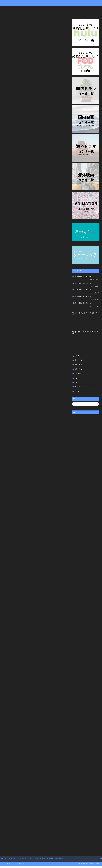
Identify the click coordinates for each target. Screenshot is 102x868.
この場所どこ (8, 763)
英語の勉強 (87, 8)
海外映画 (57, 8)
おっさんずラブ (8, 21)
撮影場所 (29, 763)
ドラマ (16, 763)
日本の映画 (32, 8)
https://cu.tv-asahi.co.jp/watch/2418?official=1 (22, 111)
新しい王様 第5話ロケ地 (83, 296)
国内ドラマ (12, 859)
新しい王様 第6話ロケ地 (83, 290)
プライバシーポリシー (10, 864)
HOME (7, 8)
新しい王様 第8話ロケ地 (83, 277)
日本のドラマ (19, 8)
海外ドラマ (45, 8)
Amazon (28, 601)
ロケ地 (22, 763)
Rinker (32, 598)
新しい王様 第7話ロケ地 (83, 283)
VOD (76, 8)
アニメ (67, 8)
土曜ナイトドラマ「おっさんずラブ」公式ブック (43, 660)
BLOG (7, 13)
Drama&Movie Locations (51, 3)
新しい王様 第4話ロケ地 (83, 303)
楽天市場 (39, 601)
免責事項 (22, 864)
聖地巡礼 (36, 763)
